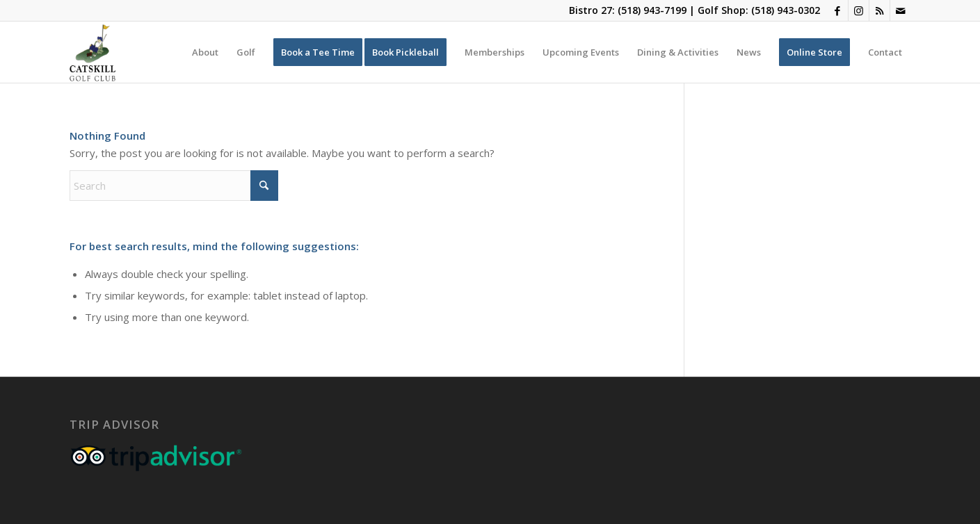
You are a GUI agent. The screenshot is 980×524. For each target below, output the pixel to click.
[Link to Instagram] (859, 10)
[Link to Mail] (901, 10)
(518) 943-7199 (652, 10)
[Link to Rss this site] (879, 10)
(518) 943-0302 (786, 10)
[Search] (174, 186)
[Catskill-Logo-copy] (93, 52)
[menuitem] (205, 52)
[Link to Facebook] (838, 10)
